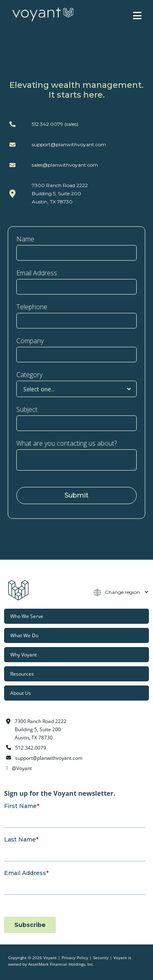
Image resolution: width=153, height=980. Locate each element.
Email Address (37, 273)
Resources (22, 674)
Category (29, 375)
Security (101, 958)
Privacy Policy (75, 958)
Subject (27, 409)
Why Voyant (23, 654)
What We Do (24, 635)
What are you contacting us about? (67, 443)
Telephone (32, 307)
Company (30, 341)
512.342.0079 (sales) (55, 124)
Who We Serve (27, 616)
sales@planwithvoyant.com (65, 165)
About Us (21, 693)
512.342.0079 (31, 748)
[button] (137, 16)
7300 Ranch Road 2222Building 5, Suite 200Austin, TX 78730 (60, 193)
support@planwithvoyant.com (69, 144)
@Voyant (22, 768)
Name (25, 239)
